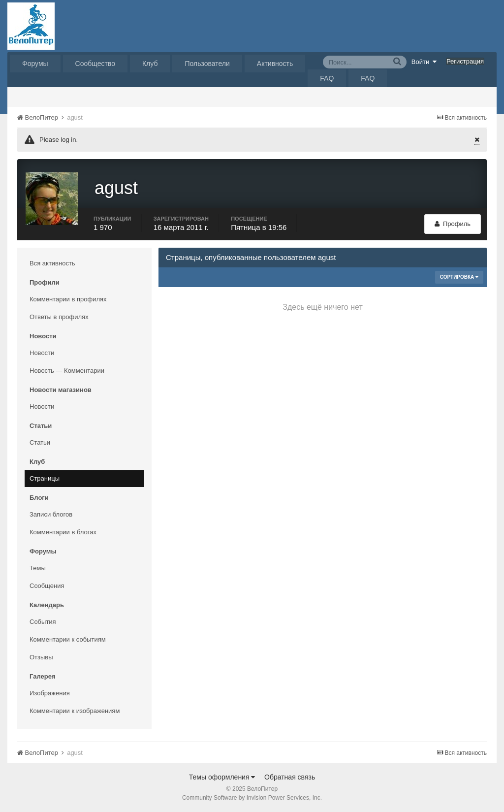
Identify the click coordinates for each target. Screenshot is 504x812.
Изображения (50, 693)
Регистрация (465, 61)
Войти (424, 62)
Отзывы (41, 657)
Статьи (40, 442)
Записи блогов (51, 514)
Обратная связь (290, 777)
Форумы (35, 64)
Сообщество (95, 64)
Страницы (45, 478)
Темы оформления (222, 777)
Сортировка (459, 277)
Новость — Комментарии (67, 371)
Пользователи (207, 64)
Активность (275, 64)
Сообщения (47, 586)
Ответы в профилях (59, 317)
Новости (42, 353)
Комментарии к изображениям (75, 711)
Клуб (150, 64)
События (43, 622)
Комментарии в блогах (63, 532)
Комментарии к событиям (68, 639)
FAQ (327, 78)
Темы (38, 568)
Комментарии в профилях (68, 299)
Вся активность (52, 263)
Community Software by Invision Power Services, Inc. (252, 798)
